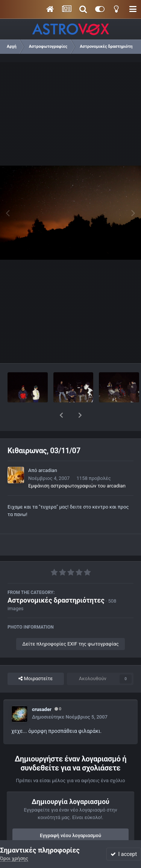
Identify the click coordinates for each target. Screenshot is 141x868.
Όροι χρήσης (14, 858)
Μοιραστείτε (36, 659)
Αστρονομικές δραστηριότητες (56, 581)
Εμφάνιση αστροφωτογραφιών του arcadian (77, 466)
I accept (124, 854)
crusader (42, 690)
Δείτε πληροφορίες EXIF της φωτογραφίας (70, 624)
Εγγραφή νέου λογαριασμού (70, 816)
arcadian (48, 451)
